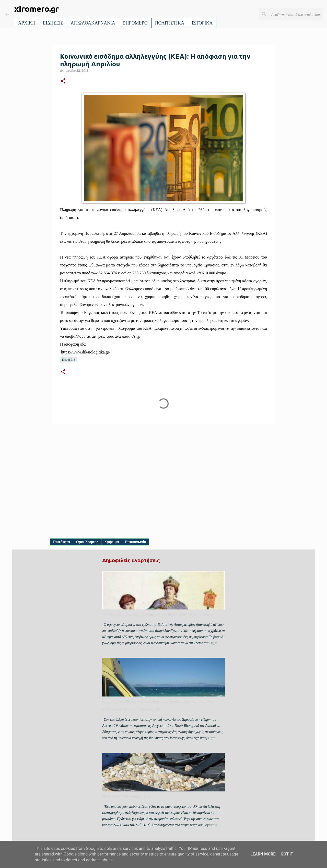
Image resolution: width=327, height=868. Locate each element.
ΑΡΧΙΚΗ (27, 23)
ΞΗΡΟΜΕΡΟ (135, 23)
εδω (83, 344)
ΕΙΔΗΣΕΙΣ (53, 23)
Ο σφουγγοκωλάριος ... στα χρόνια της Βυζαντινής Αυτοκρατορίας (158, 614)
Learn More (263, 854)
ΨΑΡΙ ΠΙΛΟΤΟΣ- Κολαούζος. (126, 796)
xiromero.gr (37, 9)
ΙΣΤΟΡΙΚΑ (202, 23)
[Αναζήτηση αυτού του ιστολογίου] (296, 14)
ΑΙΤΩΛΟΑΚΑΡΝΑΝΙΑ (93, 23)
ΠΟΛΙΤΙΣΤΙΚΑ (170, 23)
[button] (63, 81)
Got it (287, 854)
